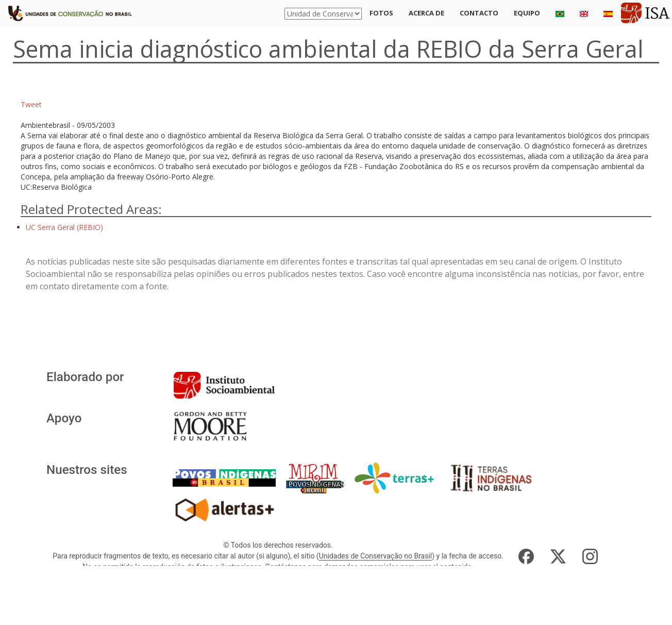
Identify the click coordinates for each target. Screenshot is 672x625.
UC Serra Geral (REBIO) (64, 227)
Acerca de (426, 13)
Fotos (381, 13)
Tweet (31, 104)
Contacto (479, 13)
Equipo (527, 13)
